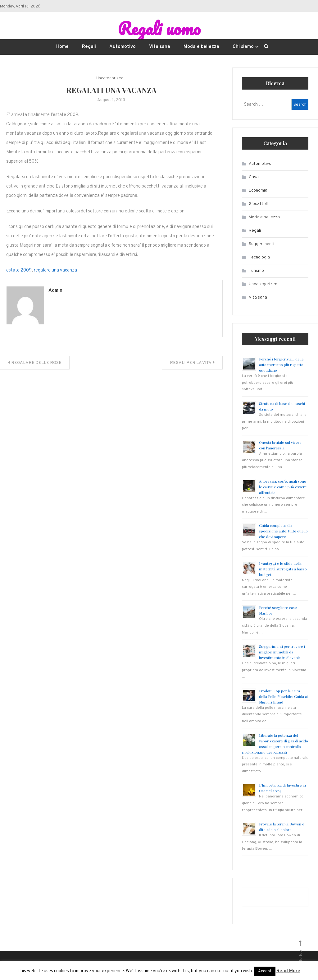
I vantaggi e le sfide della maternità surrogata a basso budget (283, 569)
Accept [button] (265, 971)
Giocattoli (258, 204)
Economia (258, 191)
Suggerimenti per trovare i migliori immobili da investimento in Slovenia (282, 652)
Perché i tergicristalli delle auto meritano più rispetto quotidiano (281, 365)
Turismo (256, 271)
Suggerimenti (261, 244)
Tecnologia (259, 258)
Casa (254, 177)
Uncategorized (110, 79)
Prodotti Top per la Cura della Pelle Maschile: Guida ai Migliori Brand (283, 697)
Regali (89, 47)
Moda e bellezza (201, 47)
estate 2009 (19, 271)
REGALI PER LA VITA (191, 363)
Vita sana (160, 47)
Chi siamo (243, 47)
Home (62, 47)
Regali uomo (159, 28)
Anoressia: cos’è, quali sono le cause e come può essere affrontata (283, 487)
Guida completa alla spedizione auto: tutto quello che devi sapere (283, 531)
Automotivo (123, 47)
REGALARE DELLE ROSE (36, 363)
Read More (288, 971)
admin (55, 291)
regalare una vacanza (55, 271)
